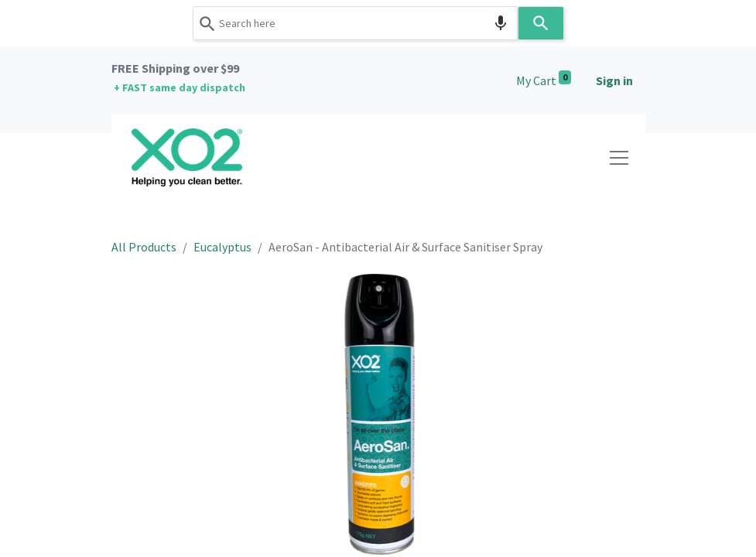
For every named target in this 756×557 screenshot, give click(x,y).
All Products (144, 247)
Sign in (614, 80)
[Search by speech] (501, 23)
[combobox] (355, 23)
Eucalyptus (222, 247)
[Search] (541, 23)
